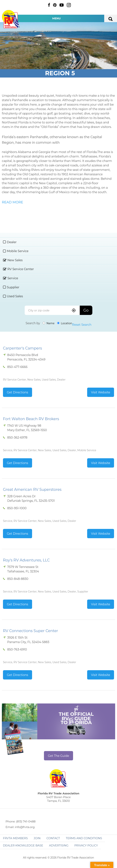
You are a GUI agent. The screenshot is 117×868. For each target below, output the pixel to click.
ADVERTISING (59, 845)
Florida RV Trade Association (11, 19)
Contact (53, 838)
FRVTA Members (15, 838)
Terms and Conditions (84, 838)
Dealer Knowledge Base (23, 845)
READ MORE (13, 202)
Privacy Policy (86, 845)
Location (65, 323)
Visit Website (101, 392)
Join (37, 838)
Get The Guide (58, 756)
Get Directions (18, 392)
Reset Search (82, 325)
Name (49, 323)
